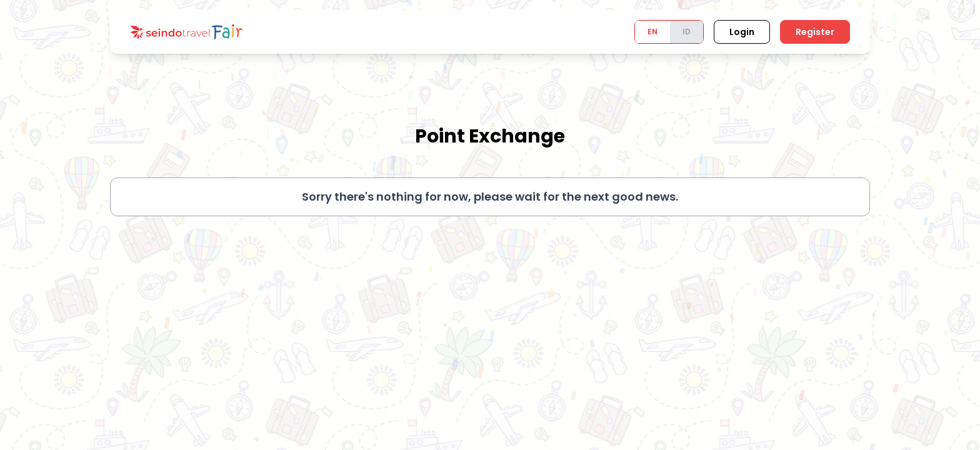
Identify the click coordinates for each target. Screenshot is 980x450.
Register (815, 32)
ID (687, 32)
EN (652, 32)
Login (742, 32)
